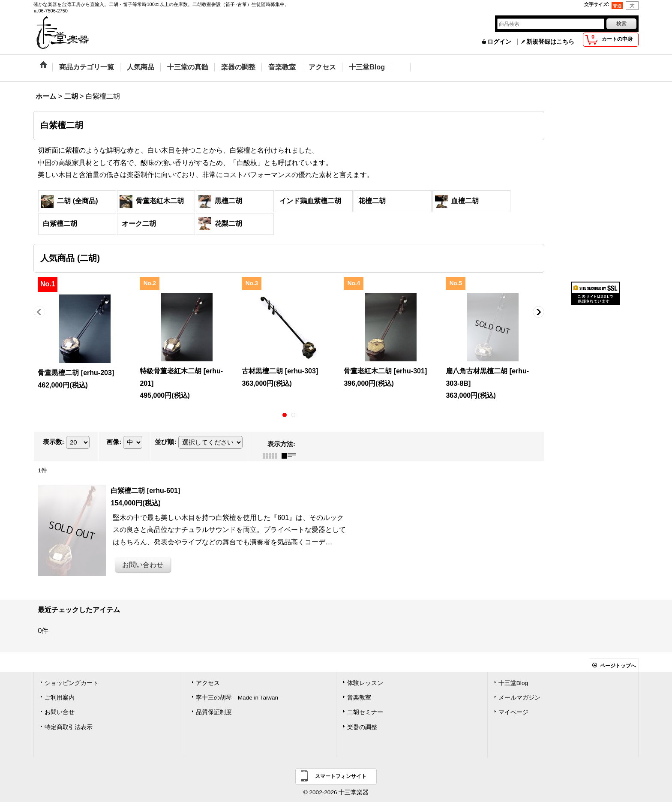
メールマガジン (519, 698)
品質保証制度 (214, 712)
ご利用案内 (60, 698)
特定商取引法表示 (69, 727)
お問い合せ (60, 712)
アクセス (208, 683)
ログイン (499, 42)
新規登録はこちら (550, 42)
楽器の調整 (362, 727)
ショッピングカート (72, 683)
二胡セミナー (365, 712)
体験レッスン (365, 683)
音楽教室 (359, 698)
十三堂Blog (513, 683)
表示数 (54, 442)
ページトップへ (618, 666)
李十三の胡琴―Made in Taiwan (237, 698)
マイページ (513, 712)
